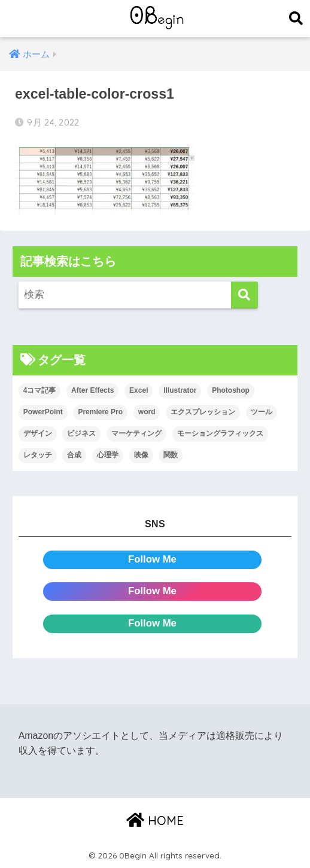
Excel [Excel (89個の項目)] (139, 390)
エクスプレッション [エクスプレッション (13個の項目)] (203, 412)
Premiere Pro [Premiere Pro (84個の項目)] (100, 412)
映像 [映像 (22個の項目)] (141, 455)
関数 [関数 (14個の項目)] (171, 455)
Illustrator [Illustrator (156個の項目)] (180, 390)
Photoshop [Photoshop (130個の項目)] (231, 390)
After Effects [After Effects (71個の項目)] (92, 390)
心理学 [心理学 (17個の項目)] (108, 455)
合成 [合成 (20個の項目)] (74, 455)
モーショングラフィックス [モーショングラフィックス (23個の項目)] (220, 433)
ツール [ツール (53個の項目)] (262, 412)
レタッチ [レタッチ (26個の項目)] (38, 455)
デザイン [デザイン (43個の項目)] (38, 433)
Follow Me (152, 559)
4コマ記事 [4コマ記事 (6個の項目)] (40, 390)
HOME (155, 820)
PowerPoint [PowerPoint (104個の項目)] (43, 412)
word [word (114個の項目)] (147, 412)
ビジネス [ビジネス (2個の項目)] (81, 433)
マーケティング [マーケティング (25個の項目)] (136, 433)
